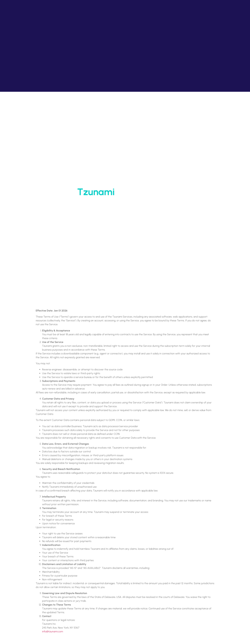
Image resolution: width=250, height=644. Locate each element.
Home (115, 203)
